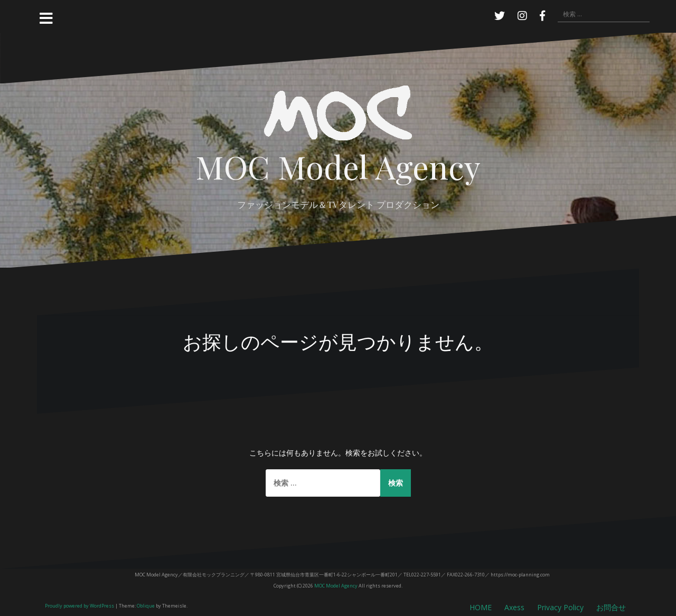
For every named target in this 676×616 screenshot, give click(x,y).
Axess (514, 607)
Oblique (146, 606)
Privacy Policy (560, 607)
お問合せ (611, 607)
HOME (481, 607)
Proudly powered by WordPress (79, 606)
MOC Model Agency (338, 166)
